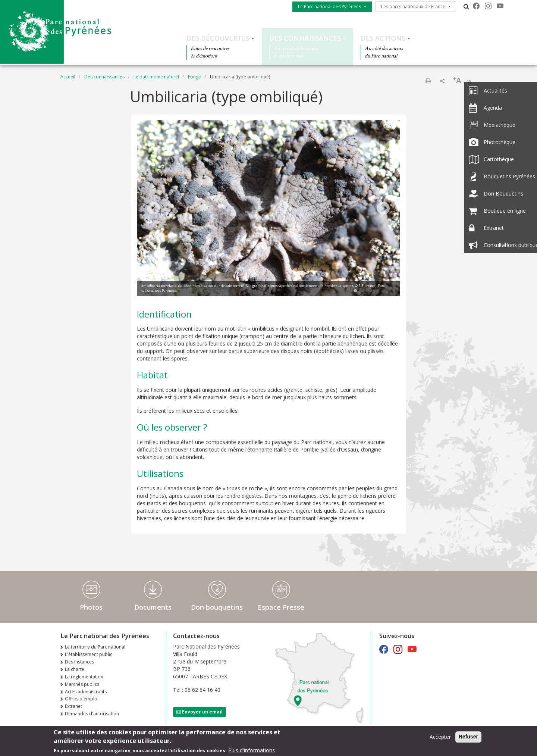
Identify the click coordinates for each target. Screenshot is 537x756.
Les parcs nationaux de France (413, 7)
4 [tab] (378, 291)
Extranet (73, 706)
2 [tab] (363, 291)
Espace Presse (281, 607)
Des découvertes (218, 38)
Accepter (440, 738)
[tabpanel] (268, 209)
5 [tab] (385, 291)
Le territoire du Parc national (95, 647)
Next (383, 209)
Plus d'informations (252, 751)
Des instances (79, 662)
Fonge (194, 77)
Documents (153, 607)
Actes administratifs (86, 692)
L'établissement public (89, 654)
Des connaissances (305, 38)
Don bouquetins (217, 607)
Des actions (383, 38)
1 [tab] (355, 291)
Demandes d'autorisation (92, 714)
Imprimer (428, 81)
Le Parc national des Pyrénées (329, 7)
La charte (75, 669)
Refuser (468, 738)
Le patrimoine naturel (156, 77)
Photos (91, 607)
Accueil (68, 77)
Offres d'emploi (82, 699)
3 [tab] (370, 291)
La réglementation (84, 677)
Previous (154, 209)
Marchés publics (82, 684)
